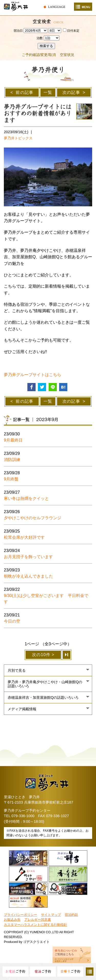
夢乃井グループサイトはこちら (33, 375)
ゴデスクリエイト (36, 942)
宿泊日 (18, 31)
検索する (46, 46)
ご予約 (15, 971)
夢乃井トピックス (18, 138)
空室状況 (67, 55)
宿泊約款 (71, 915)
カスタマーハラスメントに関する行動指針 (35, 925)
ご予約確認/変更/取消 (39, 55)
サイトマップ (51, 915)
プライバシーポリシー (20, 915)
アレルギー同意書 (38, 920)
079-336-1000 (23, 816)
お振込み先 (12, 920)
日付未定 (71, 31)
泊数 (40, 38)
